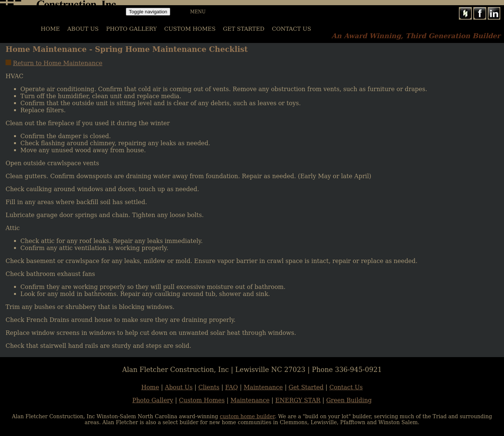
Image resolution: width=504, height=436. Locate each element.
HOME (50, 29)
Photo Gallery (153, 400)
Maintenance (263, 387)
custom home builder (247, 416)
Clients (209, 387)
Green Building (349, 400)
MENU (198, 12)
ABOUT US (83, 29)
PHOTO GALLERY (132, 29)
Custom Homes (202, 400)
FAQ (232, 387)
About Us (179, 387)
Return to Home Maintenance (58, 63)
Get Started (244, 29)
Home (150, 387)
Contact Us (292, 29)
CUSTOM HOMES (190, 29)
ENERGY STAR (298, 400)
